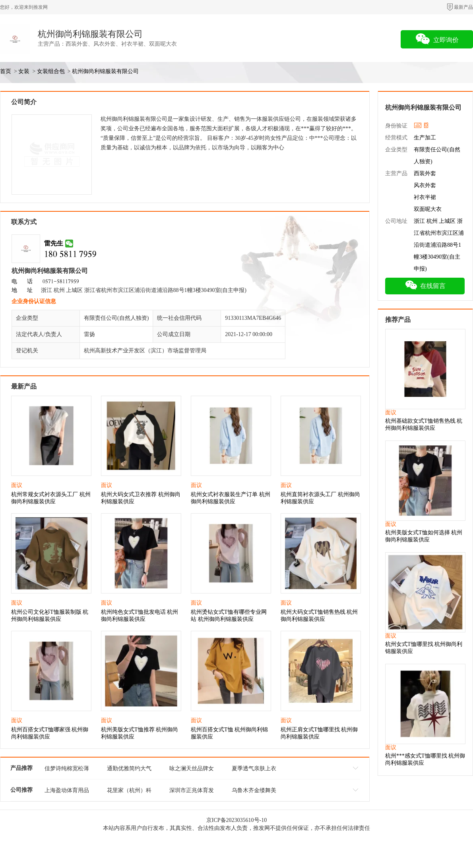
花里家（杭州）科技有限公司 (129, 792)
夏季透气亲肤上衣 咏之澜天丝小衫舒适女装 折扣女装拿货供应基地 (254, 770)
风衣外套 (425, 185)
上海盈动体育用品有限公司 (67, 792)
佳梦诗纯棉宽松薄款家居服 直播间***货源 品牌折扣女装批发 (67, 770)
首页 (6, 71)
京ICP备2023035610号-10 (236, 820)
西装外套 (425, 173)
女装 (24, 71)
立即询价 (437, 39)
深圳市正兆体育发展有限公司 (192, 792)
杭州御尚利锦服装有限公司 (90, 34)
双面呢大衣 (428, 209)
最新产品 (463, 7)
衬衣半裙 (425, 197)
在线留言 (425, 285)
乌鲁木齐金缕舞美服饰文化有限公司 (254, 792)
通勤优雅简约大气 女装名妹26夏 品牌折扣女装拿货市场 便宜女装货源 (129, 770)
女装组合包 (51, 71)
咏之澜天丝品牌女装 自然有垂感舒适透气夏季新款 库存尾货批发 (192, 770)
